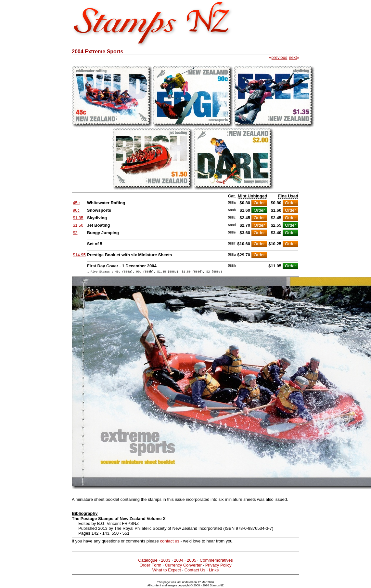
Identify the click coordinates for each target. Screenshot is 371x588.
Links (214, 571)
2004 (179, 561)
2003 (166, 561)
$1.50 (78, 225)
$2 (75, 233)
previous (279, 57)
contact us (170, 542)
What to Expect (167, 571)
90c (76, 210)
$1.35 (78, 218)
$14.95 (79, 255)
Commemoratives (216, 561)
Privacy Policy (218, 566)
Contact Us (195, 571)
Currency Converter (183, 566)
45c (76, 203)
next (293, 57)
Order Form (150, 566)
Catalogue (148, 561)
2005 (192, 561)
